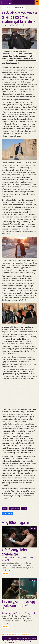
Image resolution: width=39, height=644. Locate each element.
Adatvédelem (26, 635)
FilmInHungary (20, 638)
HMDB (14, 638)
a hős (24, 509)
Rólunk (14, 635)
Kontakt (19, 635)
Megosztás (7, 514)
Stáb (3, 635)
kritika (5, 509)
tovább (5, 574)
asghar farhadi (14, 509)
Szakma (34, 638)
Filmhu (9, 638)
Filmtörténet (28, 638)
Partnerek (8, 635)
